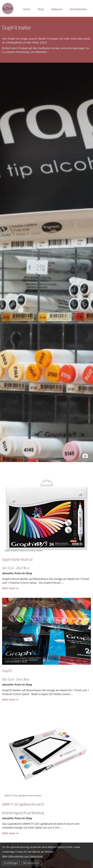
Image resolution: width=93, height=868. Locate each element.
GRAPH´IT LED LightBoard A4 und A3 (23, 804)
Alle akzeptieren (31, 863)
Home (27, 9)
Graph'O (7, 671)
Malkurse (57, 9)
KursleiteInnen (78, 9)
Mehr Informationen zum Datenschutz (23, 856)
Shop (41, 9)
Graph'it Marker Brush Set (17, 559)
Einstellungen (11, 863)
